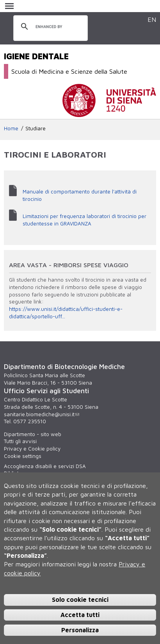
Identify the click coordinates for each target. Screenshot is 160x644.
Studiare (36, 128)
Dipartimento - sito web (33, 434)
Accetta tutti (80, 615)
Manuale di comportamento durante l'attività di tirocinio (80, 195)
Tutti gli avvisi (20, 441)
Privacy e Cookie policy (32, 449)
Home (11, 128)
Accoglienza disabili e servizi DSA (45, 466)
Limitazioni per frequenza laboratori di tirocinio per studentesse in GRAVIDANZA (84, 220)
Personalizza (80, 630)
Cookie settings (23, 456)
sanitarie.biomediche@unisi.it (42, 414)
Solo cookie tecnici (80, 600)
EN (152, 19)
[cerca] (49, 27)
